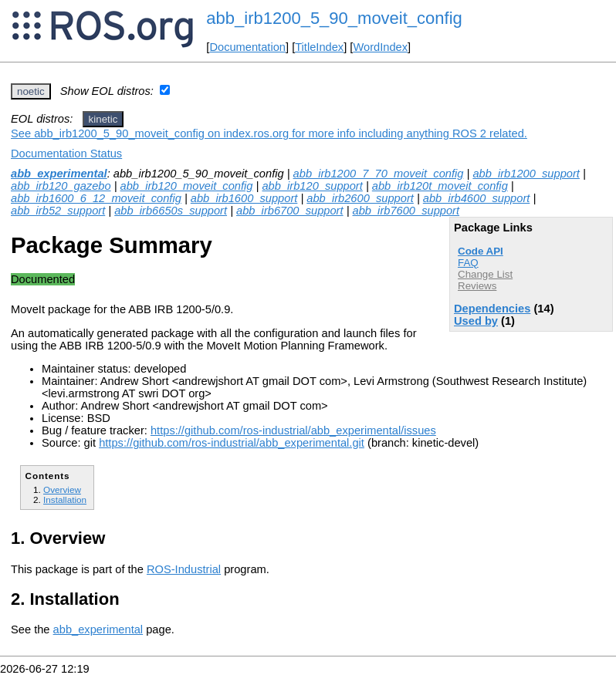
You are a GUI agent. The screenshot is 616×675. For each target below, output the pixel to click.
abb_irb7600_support (406, 211)
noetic (31, 91)
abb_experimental (59, 174)
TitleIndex (319, 47)
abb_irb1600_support (244, 198)
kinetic (103, 119)
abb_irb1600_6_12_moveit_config (96, 198)
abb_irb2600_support (360, 198)
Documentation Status (66, 154)
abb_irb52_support (58, 211)
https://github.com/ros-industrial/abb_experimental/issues (293, 430)
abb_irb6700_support (290, 211)
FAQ (468, 263)
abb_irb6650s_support (171, 211)
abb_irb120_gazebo (61, 186)
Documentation (247, 47)
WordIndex (380, 47)
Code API (481, 251)
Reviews (477, 286)
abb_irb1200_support (526, 174)
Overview (62, 489)
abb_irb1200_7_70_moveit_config (379, 174)
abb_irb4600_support (477, 198)
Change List (485, 274)
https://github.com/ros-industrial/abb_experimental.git (232, 443)
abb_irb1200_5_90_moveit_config (334, 18)
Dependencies (492, 309)
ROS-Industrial (184, 569)
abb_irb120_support (312, 186)
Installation (65, 499)
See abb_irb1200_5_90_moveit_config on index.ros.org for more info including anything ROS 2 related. (269, 133)
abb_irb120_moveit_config (187, 186)
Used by (476, 321)
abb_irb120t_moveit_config (440, 186)
